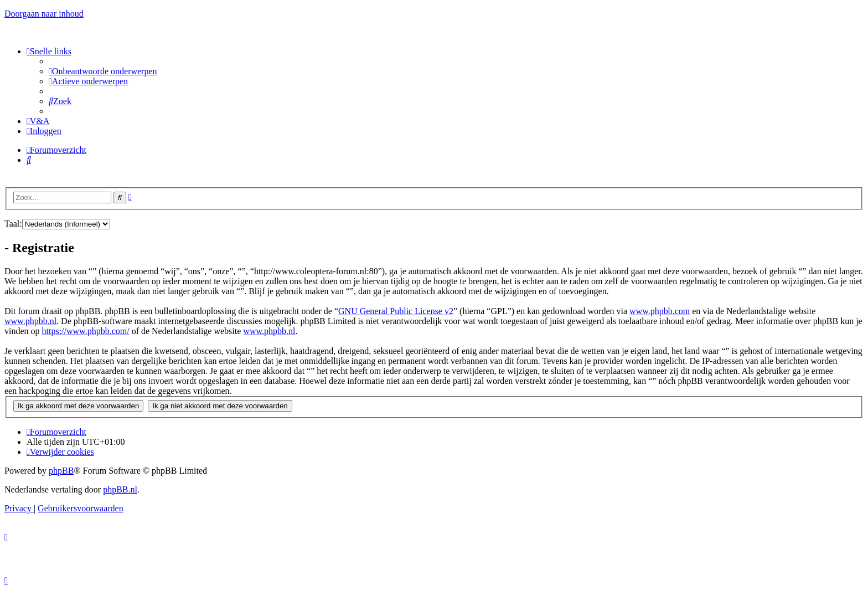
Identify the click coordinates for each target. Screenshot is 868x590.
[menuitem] (103, 71)
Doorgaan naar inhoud (44, 14)
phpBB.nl (120, 489)
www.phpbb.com (660, 311)
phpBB (61, 471)
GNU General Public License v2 (396, 311)
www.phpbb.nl (30, 321)
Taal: (13, 224)
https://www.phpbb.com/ (86, 331)
